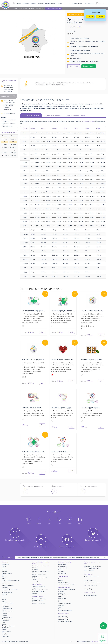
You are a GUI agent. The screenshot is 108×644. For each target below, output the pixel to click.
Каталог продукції (23, 9)
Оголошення (6, 607)
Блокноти (5, 570)
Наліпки (4, 605)
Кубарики (5, 596)
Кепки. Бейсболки (63, 595)
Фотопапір (61, 572)
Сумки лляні (36, 593)
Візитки (4, 579)
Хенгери (4, 633)
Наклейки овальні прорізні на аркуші (37, 311)
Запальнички (62, 593)
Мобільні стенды (63, 582)
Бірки (4, 575)
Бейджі (34, 568)
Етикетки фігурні (40, 9)
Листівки (5, 598)
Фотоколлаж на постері (65, 621)
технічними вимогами (88, 121)
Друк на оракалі (63, 566)
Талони (4, 624)
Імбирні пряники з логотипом (66, 590)
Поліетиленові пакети (38, 592)
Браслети (35, 569)
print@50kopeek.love (77, 3)
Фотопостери (62, 573)
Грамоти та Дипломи (8, 584)
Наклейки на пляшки (8, 603)
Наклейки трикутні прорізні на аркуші (66, 311)
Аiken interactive (97, 642)
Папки (4, 610)
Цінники (4, 635)
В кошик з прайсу (89, 66)
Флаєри (4, 629)
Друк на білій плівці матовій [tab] (76, 115)
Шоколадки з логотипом (39, 581)
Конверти (5, 594)
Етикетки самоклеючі (8, 586)
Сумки (60, 602)
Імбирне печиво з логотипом (40, 566)
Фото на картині (63, 616)
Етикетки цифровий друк (61, 408)
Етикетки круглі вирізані (90, 408)
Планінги (5, 615)
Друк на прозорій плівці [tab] (53, 115)
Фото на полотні (63, 618)
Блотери (4, 572)
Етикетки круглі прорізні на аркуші (36, 452)
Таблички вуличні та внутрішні (67, 584)
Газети (4, 582)
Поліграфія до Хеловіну (39, 604)
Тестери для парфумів (8, 626)
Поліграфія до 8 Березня (39, 599)
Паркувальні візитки (8, 612)
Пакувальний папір (7, 608)
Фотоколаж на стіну (64, 620)
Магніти (4, 600)
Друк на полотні (63, 568)
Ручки (60, 600)
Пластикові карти (7, 617)
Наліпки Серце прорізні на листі (64, 359)
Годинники (61, 591)
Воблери (5, 577)
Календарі (5, 587)
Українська (90, 17)
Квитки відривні (6, 591)
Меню (4, 601)
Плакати (4, 614)
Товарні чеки (6, 628)
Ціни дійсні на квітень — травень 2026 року (82, 15)
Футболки (61, 605)
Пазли (60, 597)
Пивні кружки (62, 598)
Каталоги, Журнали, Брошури (10, 589)
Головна (15, 9)
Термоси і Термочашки (65, 604)
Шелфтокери (6, 636)
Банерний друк (62, 565)
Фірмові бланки (6, 631)
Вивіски (60, 581)
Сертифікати (6, 621)
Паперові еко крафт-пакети (40, 590)
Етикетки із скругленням (32, 408)
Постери (61, 570)
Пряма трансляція (8, 557)
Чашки (60, 607)
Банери (60, 579)
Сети (4, 622)
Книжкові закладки (7, 593)
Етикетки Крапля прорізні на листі (36, 359)
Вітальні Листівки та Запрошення (11, 580)
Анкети (4, 566)
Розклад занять (6, 619)
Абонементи (6, 565)
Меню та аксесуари (38, 573)
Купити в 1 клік (74, 66)
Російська (100, 17)
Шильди (60, 609)
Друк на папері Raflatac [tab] (31, 115)
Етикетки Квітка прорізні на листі (94, 311)
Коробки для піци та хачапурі (40, 571)
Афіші (4, 568)
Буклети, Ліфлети (7, 573)
